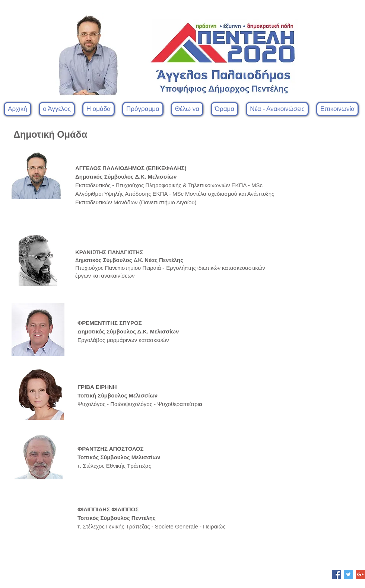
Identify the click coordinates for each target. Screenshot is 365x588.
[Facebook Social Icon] (337, 574)
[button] (99, 109)
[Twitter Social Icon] (348, 574)
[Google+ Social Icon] (360, 574)
